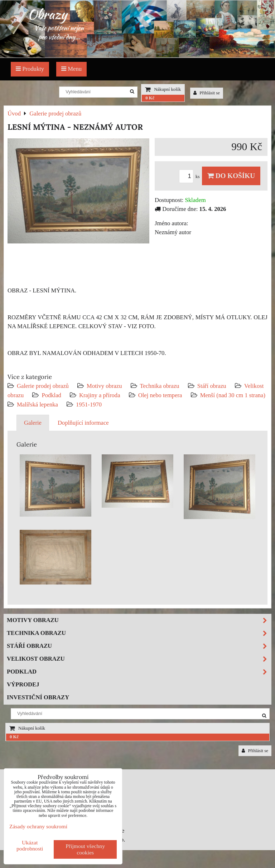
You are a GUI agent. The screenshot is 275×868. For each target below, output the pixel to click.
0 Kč (150, 98)
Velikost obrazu (139, 659)
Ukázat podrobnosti (30, 845)
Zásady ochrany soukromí (38, 826)
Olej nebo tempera (160, 395)
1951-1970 (89, 405)
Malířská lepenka (37, 405)
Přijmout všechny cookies (85, 849)
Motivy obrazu (104, 386)
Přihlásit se (207, 93)
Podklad (51, 395)
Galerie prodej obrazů (43, 386)
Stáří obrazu (212, 386)
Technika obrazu (160, 386)
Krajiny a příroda (100, 395)
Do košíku (231, 176)
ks (190, 177)
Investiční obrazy (38, 697)
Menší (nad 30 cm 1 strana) (233, 395)
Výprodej (23, 684)
